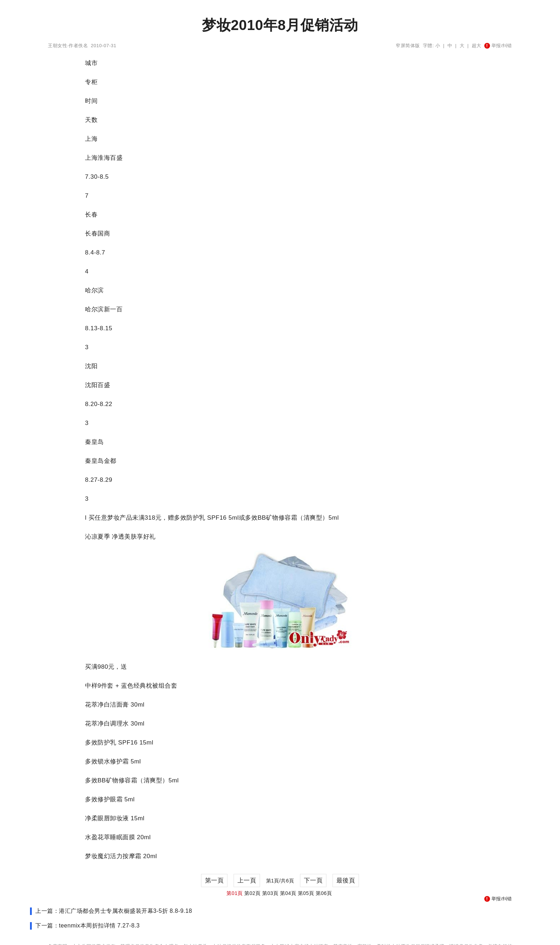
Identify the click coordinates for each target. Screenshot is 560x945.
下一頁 (313, 880)
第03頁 (270, 893)
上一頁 (247, 880)
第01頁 (235, 893)
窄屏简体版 (408, 46)
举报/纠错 (498, 46)
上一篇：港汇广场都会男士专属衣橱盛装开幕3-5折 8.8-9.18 (114, 911)
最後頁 (346, 880)
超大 (477, 46)
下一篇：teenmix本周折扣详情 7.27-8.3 (87, 926)
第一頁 (214, 880)
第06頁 (324, 893)
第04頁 (288, 893)
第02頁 (252, 893)
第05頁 (306, 893)
